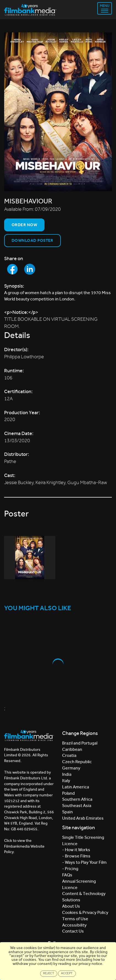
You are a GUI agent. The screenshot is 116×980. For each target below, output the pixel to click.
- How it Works (76, 850)
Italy (66, 781)
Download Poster (32, 240)
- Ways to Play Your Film (84, 862)
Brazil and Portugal (80, 743)
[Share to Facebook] (12, 269)
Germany (71, 768)
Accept (67, 973)
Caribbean (72, 749)
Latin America (76, 787)
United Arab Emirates (83, 818)
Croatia (69, 755)
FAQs (67, 875)
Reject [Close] (49, 973)
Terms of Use (75, 919)
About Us (71, 906)
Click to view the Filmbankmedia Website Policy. (24, 846)
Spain (67, 812)
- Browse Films (76, 856)
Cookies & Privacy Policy (85, 912)
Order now (24, 225)
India (67, 774)
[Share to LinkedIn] (30, 269)
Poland (68, 793)
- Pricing (70, 869)
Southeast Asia (77, 806)
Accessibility (74, 925)
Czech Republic (77, 762)
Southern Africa (77, 799)
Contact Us (73, 931)
